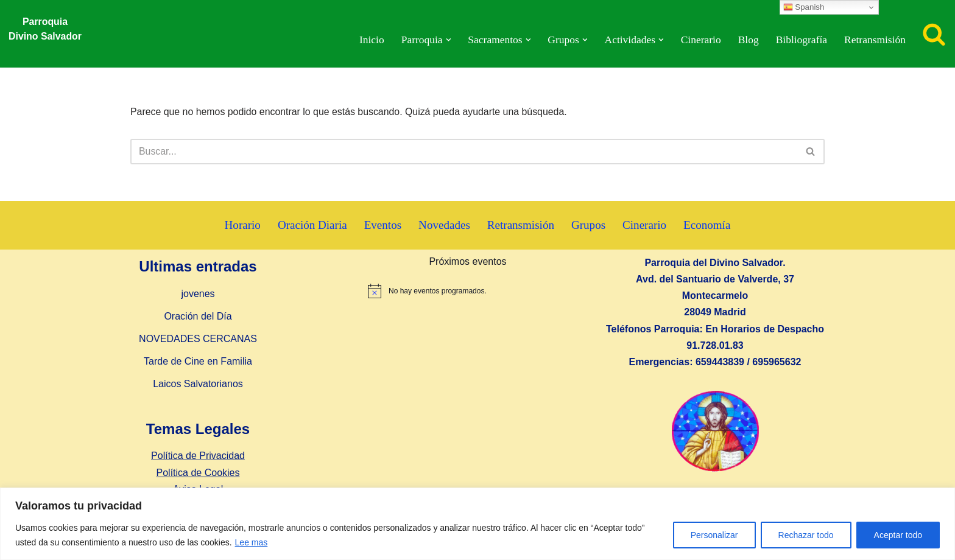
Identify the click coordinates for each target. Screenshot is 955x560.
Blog (747, 40)
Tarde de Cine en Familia (198, 362)
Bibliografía (801, 40)
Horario (242, 226)
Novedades (444, 226)
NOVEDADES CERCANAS (198, 339)
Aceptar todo (898, 535)
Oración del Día (198, 317)
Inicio (369, 40)
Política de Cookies (198, 473)
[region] (477, 524)
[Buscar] (934, 34)
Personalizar (714, 535)
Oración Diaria (312, 226)
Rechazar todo (806, 535)
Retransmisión (875, 40)
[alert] (468, 292)
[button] (446, 40)
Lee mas (252, 542)
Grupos (589, 226)
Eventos (382, 226)
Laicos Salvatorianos (198, 384)
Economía (708, 226)
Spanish (804, 7)
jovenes (198, 294)
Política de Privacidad (198, 456)
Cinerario (700, 40)
